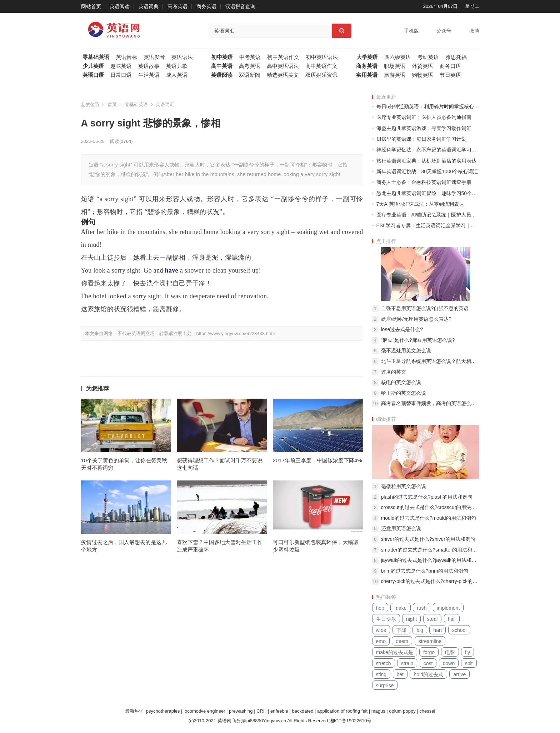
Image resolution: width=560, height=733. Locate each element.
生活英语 (149, 75)
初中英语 (222, 57)
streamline (430, 641)
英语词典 (149, 6)
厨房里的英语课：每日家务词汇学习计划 (421, 139)
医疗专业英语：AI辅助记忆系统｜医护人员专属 (428, 215)
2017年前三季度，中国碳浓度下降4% (317, 460)
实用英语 (367, 75)
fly (467, 652)
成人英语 (177, 75)
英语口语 (93, 75)
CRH (261, 711)
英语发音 (154, 57)
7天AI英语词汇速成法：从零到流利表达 (420, 204)
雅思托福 (456, 57)
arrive (459, 674)
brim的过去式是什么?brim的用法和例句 (425, 571)
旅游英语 (395, 75)
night (411, 619)
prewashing (241, 711)
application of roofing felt (342, 711)
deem (402, 641)
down (449, 663)
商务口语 (450, 66)
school (459, 630)
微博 (474, 31)
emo (381, 641)
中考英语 (250, 57)
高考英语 (177, 6)
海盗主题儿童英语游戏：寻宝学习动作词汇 (424, 128)
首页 (112, 104)
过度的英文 (394, 372)
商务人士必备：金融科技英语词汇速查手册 (424, 182)
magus (378, 711)
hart (437, 630)
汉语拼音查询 (240, 6)
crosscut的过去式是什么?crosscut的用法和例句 (430, 507)
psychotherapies (163, 711)
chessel (427, 711)
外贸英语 (422, 66)
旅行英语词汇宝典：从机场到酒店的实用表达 (426, 161)
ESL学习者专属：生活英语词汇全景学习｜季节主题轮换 (428, 225)
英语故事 (149, 66)
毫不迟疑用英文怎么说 (406, 350)
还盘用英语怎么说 (401, 528)
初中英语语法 (322, 57)
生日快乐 (386, 619)
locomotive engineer (204, 711)
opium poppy (402, 711)
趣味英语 (121, 66)
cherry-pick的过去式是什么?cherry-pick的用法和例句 (430, 581)
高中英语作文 (321, 66)
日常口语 (121, 75)
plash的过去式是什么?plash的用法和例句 (427, 497)
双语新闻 (250, 75)
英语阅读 (120, 6)
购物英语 (422, 75)
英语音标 (126, 57)
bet (400, 674)
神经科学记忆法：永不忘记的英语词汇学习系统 (428, 150)
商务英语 (206, 6)
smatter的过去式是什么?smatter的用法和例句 (430, 550)
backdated (302, 711)
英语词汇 (165, 104)
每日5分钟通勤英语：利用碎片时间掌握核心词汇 (428, 106)
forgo (429, 652)
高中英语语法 (283, 66)
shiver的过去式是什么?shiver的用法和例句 (428, 539)
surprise (385, 685)
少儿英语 (93, 66)
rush (422, 608)
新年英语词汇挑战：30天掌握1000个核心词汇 (427, 171)
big (420, 630)
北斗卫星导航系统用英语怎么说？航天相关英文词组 (430, 361)
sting (381, 674)
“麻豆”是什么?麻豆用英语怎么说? (418, 340)
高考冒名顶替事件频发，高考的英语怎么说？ (430, 403)
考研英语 (428, 57)
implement (448, 608)
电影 (450, 652)
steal (432, 619)
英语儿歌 (177, 66)
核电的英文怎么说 (401, 382)
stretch (384, 663)
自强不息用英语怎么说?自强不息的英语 (425, 308)
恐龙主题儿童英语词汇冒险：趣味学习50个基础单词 (428, 193)
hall (452, 619)
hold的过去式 (428, 674)
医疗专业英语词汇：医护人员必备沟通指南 (424, 117)
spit (469, 663)
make (400, 608)
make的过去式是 (395, 652)
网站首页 (91, 6)
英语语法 (182, 57)
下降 (401, 630)
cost (428, 663)
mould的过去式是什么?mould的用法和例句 (429, 518)
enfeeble (279, 711)
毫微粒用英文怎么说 (404, 486)
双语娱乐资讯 (321, 75)
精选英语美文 (283, 75)
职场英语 (395, 66)
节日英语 (450, 75)
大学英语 (367, 57)
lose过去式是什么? (402, 329)
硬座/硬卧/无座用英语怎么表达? (416, 319)
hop (380, 608)
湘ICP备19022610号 (351, 721)
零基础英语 (96, 57)
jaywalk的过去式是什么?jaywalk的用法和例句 (430, 560)
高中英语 (222, 66)
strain (407, 663)
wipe (381, 630)
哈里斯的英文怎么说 (404, 393)
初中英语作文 (283, 57)
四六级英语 (398, 57)
